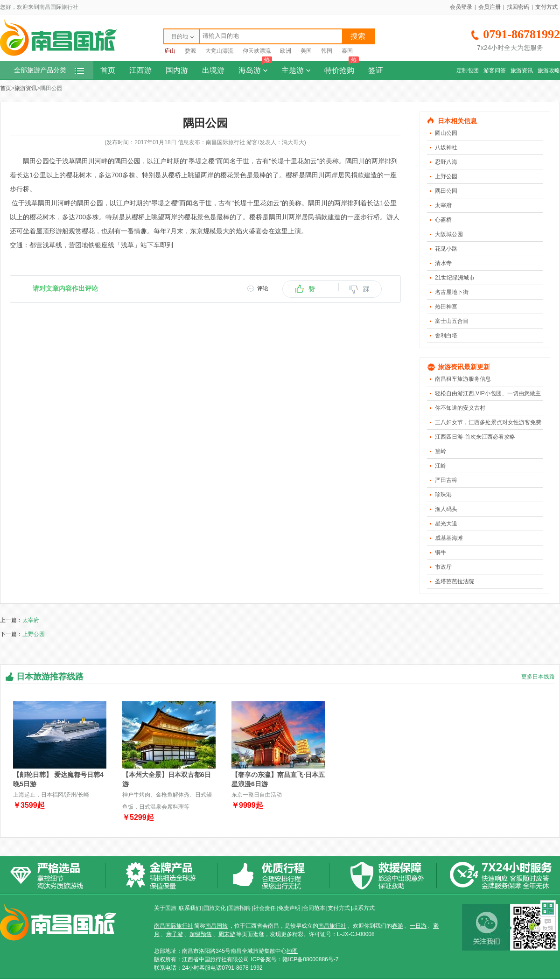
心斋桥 (443, 220)
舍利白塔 (446, 336)
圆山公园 (446, 133)
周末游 (227, 934)
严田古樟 (446, 480)
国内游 (177, 70)
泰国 (347, 51)
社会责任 (265, 908)
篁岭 (441, 451)
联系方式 (364, 908)
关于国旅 (165, 908)
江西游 (140, 70)
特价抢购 (342, 68)
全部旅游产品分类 (49, 70)
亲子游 (175, 934)
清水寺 (443, 263)
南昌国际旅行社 (174, 926)
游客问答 (495, 70)
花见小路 (446, 249)
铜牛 (441, 552)
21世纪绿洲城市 (455, 278)
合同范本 (314, 908)
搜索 (358, 36)
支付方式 (546, 7)
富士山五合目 (452, 321)
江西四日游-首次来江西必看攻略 (475, 437)
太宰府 (443, 205)
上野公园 (446, 176)
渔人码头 (446, 509)
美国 (306, 51)
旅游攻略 (549, 70)
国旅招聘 (239, 908)
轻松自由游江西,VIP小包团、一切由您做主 (488, 393)
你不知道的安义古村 (460, 408)
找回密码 (518, 7)
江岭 (441, 466)
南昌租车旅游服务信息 (463, 379)
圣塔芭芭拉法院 (455, 581)
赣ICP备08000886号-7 (310, 959)
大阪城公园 (449, 234)
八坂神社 (446, 147)
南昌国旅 (217, 926)
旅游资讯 (522, 70)
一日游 (418, 926)
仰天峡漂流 (257, 51)
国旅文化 (215, 908)
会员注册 (490, 7)
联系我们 (190, 908)
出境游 (213, 70)
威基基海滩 (449, 538)
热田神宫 (446, 307)
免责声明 (289, 908)
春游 (398, 926)
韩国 (327, 51)
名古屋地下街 (452, 292)
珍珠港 (443, 495)
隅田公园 (446, 191)
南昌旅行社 (332, 926)
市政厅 (443, 567)
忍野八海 (446, 162)
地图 (292, 951)
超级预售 (201, 934)
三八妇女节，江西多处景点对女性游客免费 (488, 422)
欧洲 (286, 51)
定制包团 (468, 70)
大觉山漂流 (219, 51)
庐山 (170, 51)
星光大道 (446, 524)
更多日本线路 (538, 677)
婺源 (190, 51)
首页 (108, 70)
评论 (263, 288)
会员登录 (461, 7)
